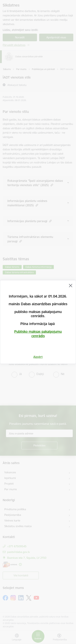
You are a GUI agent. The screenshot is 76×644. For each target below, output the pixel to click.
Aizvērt (38, 357)
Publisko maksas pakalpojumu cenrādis (38, 334)
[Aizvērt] (71, 286)
